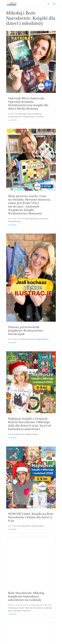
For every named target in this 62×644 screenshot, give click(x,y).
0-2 (9, 605)
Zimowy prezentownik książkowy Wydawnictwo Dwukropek (26, 331)
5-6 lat (11, 114)
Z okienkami (26, 611)
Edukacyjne (44, 219)
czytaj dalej (12, 120)
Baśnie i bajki (24, 608)
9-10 (45, 605)
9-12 (23, 219)
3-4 (9, 219)
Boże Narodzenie (35, 114)
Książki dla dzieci (29, 117)
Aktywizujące (22, 114)
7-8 (15, 114)
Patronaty (40, 117)
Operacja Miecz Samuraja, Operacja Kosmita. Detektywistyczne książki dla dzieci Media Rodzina (28, 104)
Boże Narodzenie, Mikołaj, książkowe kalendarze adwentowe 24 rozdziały (26, 597)
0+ (13, 605)
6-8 (9, 434)
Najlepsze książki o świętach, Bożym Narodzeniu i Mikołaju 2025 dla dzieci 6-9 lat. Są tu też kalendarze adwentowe (30, 424)
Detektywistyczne (15, 117)
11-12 (20, 605)
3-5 (28, 605)
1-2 (16, 605)
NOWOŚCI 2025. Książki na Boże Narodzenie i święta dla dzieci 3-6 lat (31, 517)
